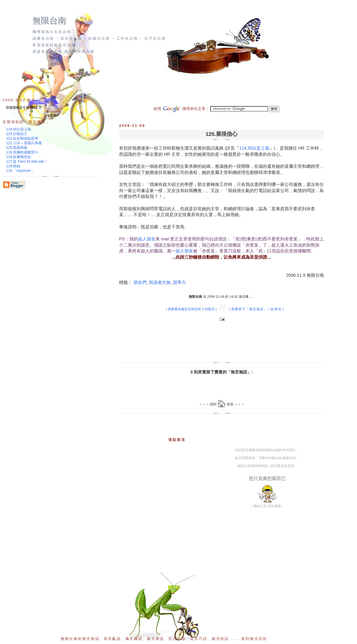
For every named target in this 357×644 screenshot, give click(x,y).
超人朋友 (147, 239)
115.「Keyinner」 (20, 171)
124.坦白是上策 (254, 148)
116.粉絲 (13, 166)
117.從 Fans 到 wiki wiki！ (27, 161)
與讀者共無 (160, 282)
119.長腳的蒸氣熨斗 (22, 152)
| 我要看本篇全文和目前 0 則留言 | (191, 309)
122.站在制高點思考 (22, 138)
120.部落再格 (17, 148)
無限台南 (49, 21)
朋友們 (140, 282)
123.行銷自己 (17, 134)
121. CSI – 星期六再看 (24, 143)
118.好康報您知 (19, 157)
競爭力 (179, 282)
